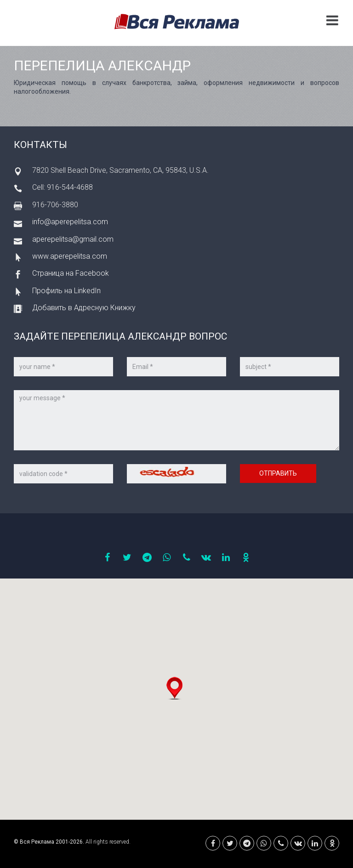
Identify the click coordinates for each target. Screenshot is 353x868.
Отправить (278, 473)
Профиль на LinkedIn (66, 291)
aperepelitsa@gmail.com (73, 239)
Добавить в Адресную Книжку (84, 308)
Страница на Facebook (71, 273)
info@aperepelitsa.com (70, 222)
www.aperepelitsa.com (70, 256)
